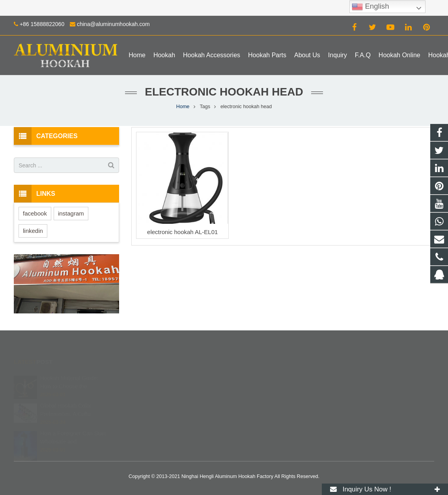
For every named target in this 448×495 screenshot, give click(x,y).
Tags (205, 107)
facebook (35, 213)
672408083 (251, 377)
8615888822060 (256, 388)
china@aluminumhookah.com (113, 24)
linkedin (33, 231)
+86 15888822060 (42, 24)
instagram (71, 213)
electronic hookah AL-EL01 (182, 232)
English (370, 7)
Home (183, 107)
